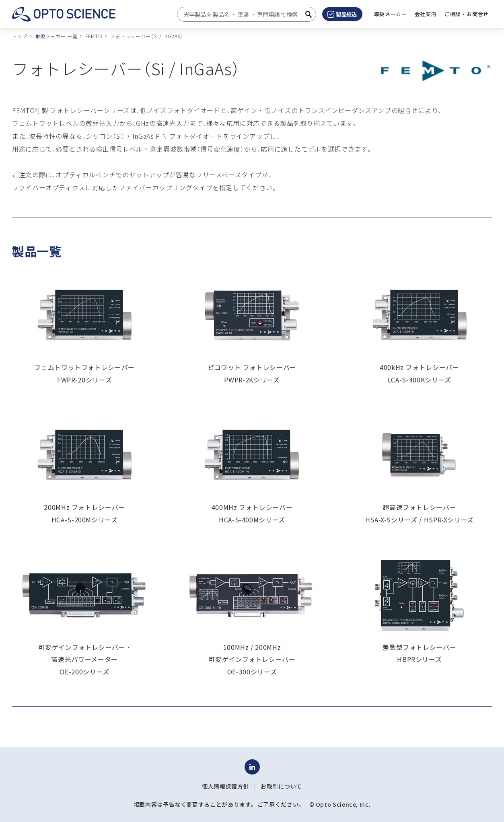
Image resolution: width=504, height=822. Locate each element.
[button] (426, 14)
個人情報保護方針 (225, 786)
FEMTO (94, 36)
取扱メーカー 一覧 (57, 36)
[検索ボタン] (309, 14)
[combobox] (245, 14)
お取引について (281, 786)
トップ (20, 36)
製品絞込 (342, 14)
